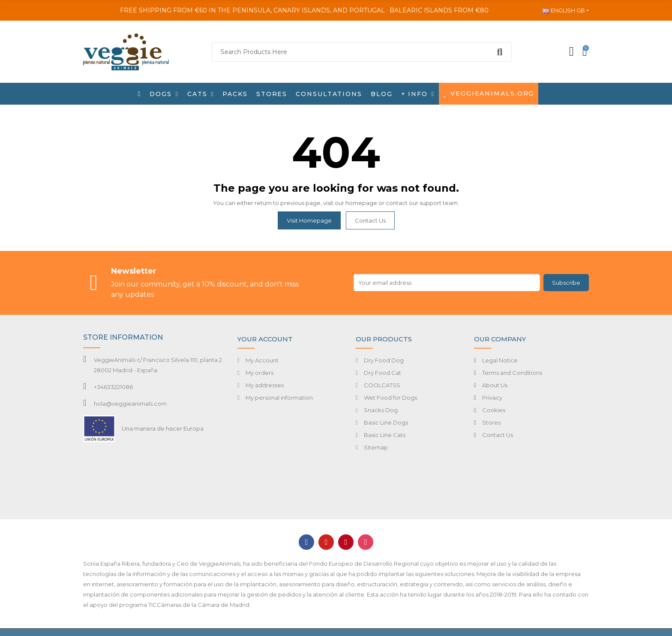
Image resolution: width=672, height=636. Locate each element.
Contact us (370, 220)
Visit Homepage (309, 220)
